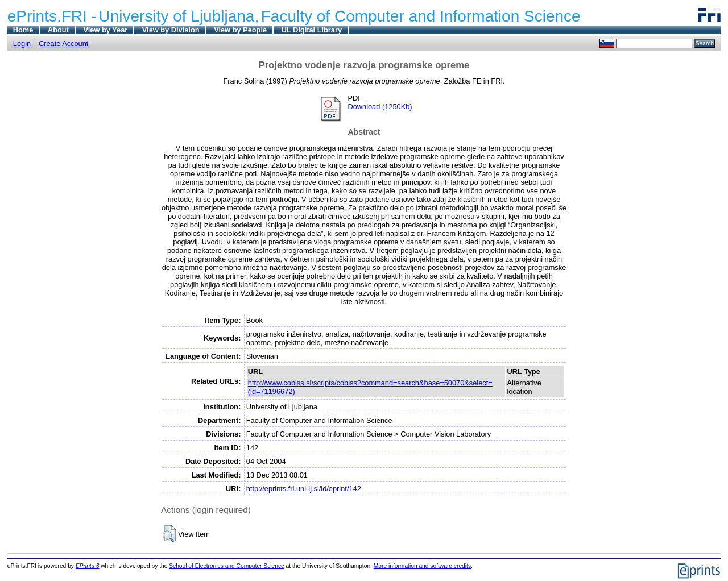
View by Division (171, 30)
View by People (240, 30)
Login (22, 43)
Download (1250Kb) (380, 107)
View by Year (105, 30)
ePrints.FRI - (52, 16)
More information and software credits (422, 566)
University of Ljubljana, (179, 16)
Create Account (64, 43)
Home (23, 30)
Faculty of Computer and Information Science (421, 16)
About (58, 30)
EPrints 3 (88, 566)
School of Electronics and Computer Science (227, 566)
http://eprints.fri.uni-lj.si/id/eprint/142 (304, 489)
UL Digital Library (312, 30)
